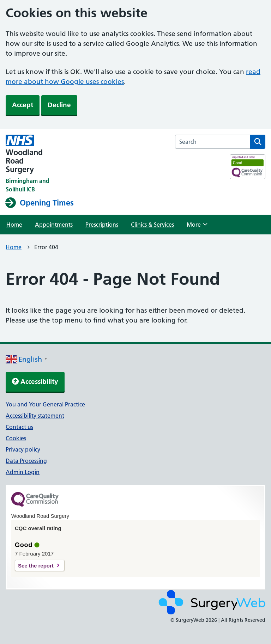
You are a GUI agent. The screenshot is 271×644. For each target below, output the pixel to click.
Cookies (16, 438)
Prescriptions (102, 225)
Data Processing (26, 461)
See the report (36, 566)
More (197, 227)
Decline (59, 105)
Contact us (19, 427)
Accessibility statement (35, 416)
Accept (23, 105)
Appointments (54, 225)
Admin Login (23, 472)
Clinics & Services (152, 225)
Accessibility (35, 382)
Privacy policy (23, 449)
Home (14, 225)
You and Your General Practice (45, 404)
